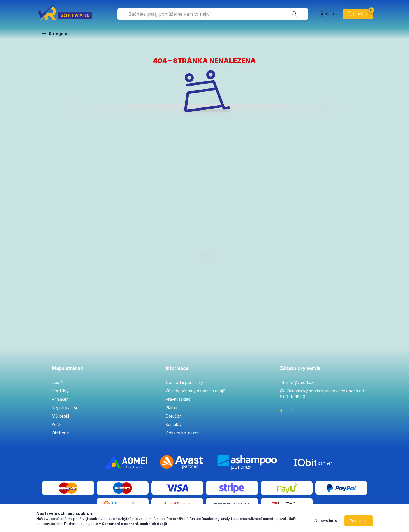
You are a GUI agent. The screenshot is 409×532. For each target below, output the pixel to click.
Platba (171, 408)
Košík (57, 424)
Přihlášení (61, 399)
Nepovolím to (326, 521)
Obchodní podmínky (184, 382)
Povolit (356, 521)
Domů (57, 382)
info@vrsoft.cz (300, 382)
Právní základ (178, 399)
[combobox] (213, 14)
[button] (55, 34)
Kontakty (174, 424)
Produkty (60, 391)
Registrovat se (65, 408)
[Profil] (328, 14)
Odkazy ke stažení (183, 433)
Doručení (174, 416)
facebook (281, 411)
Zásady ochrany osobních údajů (195, 391)
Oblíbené (60, 433)
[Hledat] (294, 14)
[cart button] (358, 14)
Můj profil (60, 416)
